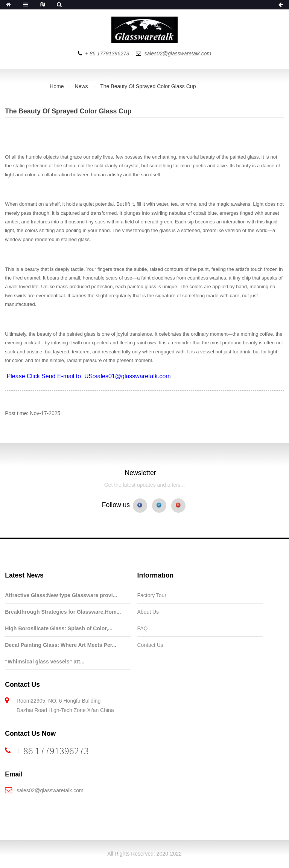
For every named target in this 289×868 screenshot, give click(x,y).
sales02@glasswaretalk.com (50, 790)
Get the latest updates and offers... (145, 485)
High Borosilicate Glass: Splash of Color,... (59, 628)
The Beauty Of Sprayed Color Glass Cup (148, 86)
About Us (148, 612)
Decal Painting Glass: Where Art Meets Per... (61, 645)
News (81, 86)
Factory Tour (152, 595)
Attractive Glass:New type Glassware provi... (61, 595)
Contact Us (150, 645)
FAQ (143, 628)
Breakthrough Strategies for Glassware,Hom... (63, 612)
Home (57, 86)
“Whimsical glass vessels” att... (45, 662)
